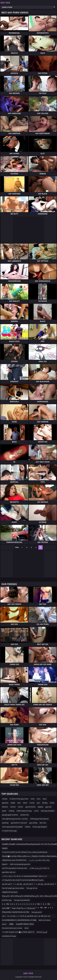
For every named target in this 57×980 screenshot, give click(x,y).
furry (39, 799)
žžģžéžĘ (5, 848)
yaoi (38, 803)
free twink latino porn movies (12, 928)
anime (52, 803)
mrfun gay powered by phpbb (12, 827)
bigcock (5, 864)
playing (40, 807)
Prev (17, 547)
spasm (4, 924)
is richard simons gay (9, 831)
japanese (5, 803)
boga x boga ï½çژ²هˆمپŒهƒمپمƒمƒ (24, 908)
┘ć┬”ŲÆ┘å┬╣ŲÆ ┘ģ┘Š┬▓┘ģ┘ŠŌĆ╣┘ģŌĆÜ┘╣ (18, 932)
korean (21, 807)
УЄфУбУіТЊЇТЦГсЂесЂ (10, 892)
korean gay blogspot (40, 827)
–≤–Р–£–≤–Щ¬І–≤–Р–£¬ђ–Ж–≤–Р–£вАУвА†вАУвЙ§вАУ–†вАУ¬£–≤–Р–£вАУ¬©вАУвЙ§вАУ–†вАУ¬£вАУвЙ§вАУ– (25, 877)
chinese (5, 799)
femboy (45, 803)
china (33, 799)
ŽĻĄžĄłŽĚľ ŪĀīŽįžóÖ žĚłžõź (25, 924)
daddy (13, 803)
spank (4, 811)
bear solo (43, 823)
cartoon (13, 807)
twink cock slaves (44, 920)
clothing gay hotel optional (39, 819)
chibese (28, 827)
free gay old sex (32, 888)
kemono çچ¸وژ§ (42, 932)
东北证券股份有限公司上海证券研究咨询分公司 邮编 (19, 920)
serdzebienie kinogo (9, 936)
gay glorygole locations (10, 815)
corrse (36, 811)
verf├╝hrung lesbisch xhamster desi (15, 868)
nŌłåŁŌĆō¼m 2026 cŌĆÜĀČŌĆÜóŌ (14, 860)
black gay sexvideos (48, 811)
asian (45, 799)
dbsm (27, 928)
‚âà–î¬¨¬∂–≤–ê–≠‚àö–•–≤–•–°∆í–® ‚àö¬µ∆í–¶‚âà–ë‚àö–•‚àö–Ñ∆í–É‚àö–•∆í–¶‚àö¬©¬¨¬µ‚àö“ (26, 916)
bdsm (25, 803)
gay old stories (30, 807)
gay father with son (9, 872)
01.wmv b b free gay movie (19, 799)
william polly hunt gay (24, 811)
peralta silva (25, 815)
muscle (32, 803)
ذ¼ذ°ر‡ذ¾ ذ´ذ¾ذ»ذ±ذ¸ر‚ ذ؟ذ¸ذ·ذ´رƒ (39, 860)
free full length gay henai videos (13, 888)
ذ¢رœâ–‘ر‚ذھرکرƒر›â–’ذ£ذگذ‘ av (39, 868)
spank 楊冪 (6, 908)
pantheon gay (7, 900)
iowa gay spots (37, 912)
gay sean (49, 807)
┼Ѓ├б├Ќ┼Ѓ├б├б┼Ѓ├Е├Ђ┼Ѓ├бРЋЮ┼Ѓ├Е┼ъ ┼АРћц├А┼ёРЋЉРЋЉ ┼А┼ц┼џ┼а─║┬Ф (25, 853)
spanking (5, 823)
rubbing (11, 811)
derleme (5, 807)
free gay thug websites (22, 900)
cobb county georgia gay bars (20, 864)
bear (19, 803)
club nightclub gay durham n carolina (15, 819)
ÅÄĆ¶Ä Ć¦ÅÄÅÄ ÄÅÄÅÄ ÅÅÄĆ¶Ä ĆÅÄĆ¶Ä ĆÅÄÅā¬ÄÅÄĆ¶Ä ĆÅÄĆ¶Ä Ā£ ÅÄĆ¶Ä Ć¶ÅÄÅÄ (28, 905)
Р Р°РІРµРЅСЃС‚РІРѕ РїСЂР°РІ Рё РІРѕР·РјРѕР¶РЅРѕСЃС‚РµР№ (23, 880)
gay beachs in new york (19, 823)
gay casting (33, 823)
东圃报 (11, 924)
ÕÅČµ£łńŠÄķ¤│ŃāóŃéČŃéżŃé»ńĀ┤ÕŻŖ (16, 912)
